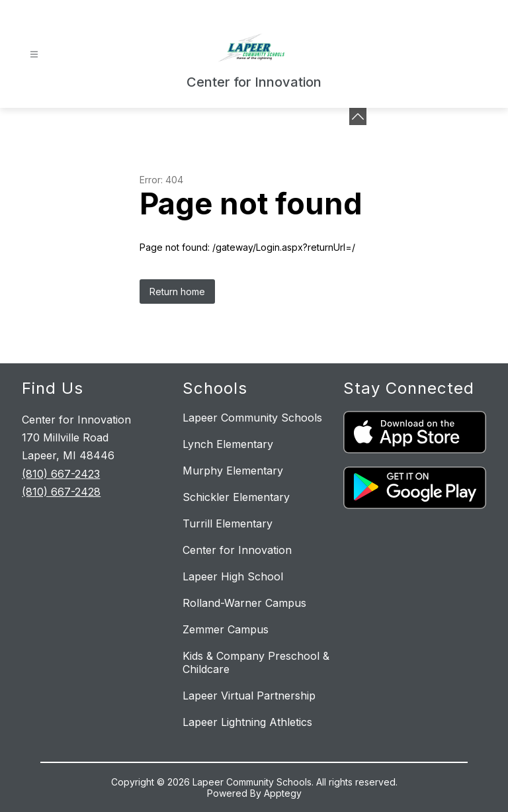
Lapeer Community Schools (252, 418)
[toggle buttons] (358, 116)
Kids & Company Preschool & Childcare (256, 662)
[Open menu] (34, 55)
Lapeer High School (233, 576)
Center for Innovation (237, 550)
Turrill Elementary (228, 523)
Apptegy (283, 793)
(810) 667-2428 (61, 492)
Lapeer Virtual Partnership (249, 696)
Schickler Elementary (236, 497)
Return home (177, 292)
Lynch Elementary (228, 444)
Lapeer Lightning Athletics (247, 722)
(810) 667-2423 (61, 474)
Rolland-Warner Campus (244, 603)
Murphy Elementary (233, 471)
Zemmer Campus (226, 629)
